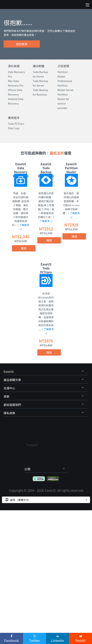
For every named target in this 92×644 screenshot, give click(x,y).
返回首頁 (22, 44)
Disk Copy (14, 128)
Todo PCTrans (16, 124)
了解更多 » (46, 221)
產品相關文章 (12, 380)
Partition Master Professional (65, 76)
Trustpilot (32, 445)
